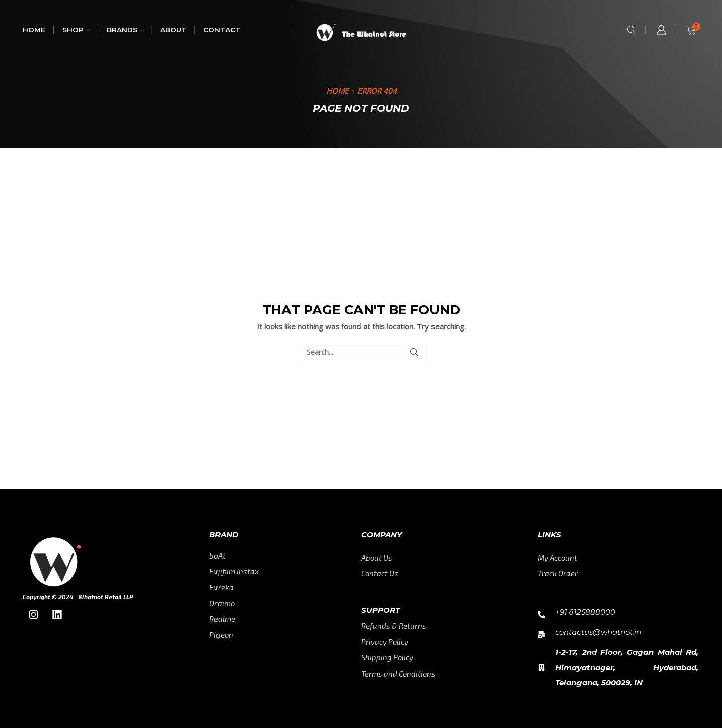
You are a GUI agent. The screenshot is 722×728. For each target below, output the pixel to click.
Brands (125, 30)
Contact (222, 30)
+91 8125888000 (585, 612)
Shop (76, 30)
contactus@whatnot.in (598, 632)
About (173, 30)
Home (34, 30)
